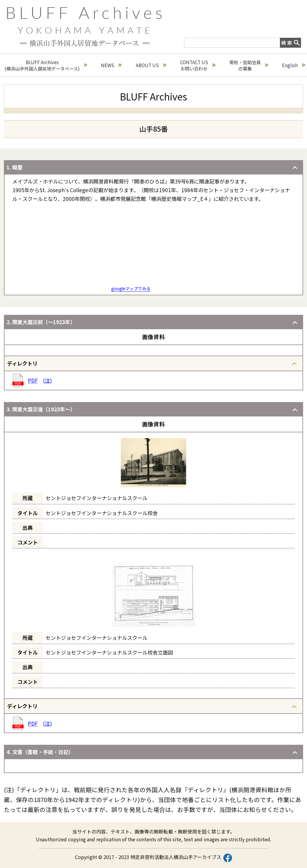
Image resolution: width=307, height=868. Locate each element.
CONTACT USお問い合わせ (198, 65)
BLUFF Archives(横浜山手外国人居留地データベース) (46, 65)
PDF (33, 380)
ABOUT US (151, 65)
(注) (47, 380)
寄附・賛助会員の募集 (249, 65)
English (294, 65)
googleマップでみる (131, 288)
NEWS (111, 65)
